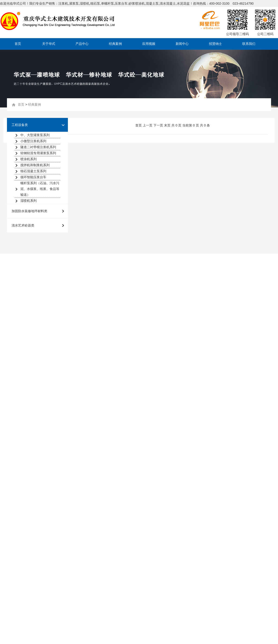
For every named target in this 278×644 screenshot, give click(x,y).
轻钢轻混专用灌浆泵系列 (38, 153)
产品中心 (82, 44)
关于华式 (49, 44)
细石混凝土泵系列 (33, 171)
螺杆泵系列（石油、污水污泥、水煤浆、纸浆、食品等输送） (40, 189)
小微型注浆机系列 (33, 141)
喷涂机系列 (28, 159)
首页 (18, 44)
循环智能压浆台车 (33, 177)
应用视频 (149, 44)
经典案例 (115, 44)
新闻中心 (182, 44)
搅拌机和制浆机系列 (35, 165)
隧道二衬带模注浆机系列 (38, 147)
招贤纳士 (215, 44)
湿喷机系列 (28, 201)
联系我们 (249, 44)
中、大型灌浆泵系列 (35, 135)
